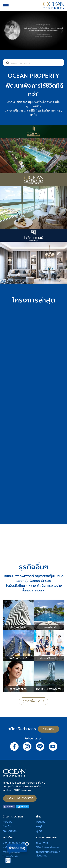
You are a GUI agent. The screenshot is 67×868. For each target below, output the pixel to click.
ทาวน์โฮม (8, 822)
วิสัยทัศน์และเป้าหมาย (47, 847)
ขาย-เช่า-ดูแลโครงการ (14, 843)
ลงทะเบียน (48, 729)
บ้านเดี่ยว (8, 826)
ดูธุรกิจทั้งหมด (33, 701)
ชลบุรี (39, 826)
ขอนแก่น (41, 822)
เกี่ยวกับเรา (42, 843)
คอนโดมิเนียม (10, 831)
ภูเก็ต (39, 831)
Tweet (23, 807)
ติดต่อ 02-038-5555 (20, 798)
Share (9, 807)
